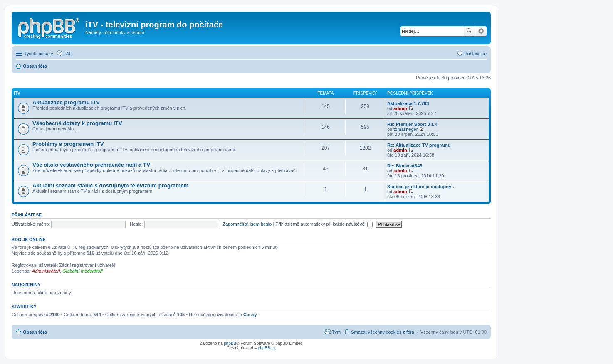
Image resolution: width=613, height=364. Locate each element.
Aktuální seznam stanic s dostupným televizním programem (110, 186)
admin (400, 108)
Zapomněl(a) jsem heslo (247, 224)
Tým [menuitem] (336, 332)
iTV (17, 93)
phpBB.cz (267, 348)
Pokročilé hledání (481, 31)
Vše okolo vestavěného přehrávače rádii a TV (91, 165)
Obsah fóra (35, 332)
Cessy (250, 315)
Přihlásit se (27, 215)
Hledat (469, 31)
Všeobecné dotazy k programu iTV (77, 123)
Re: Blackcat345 (405, 166)
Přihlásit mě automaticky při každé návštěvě (324, 224)
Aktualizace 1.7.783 (408, 103)
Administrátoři (46, 271)
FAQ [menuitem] (68, 54)
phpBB (230, 343)
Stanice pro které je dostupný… (421, 187)
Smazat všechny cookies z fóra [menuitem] (383, 332)
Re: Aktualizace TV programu (419, 145)
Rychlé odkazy (38, 54)
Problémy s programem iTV (68, 144)
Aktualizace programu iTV (66, 102)
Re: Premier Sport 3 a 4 (412, 124)
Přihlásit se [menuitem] (475, 54)
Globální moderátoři (83, 271)
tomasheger (405, 129)
